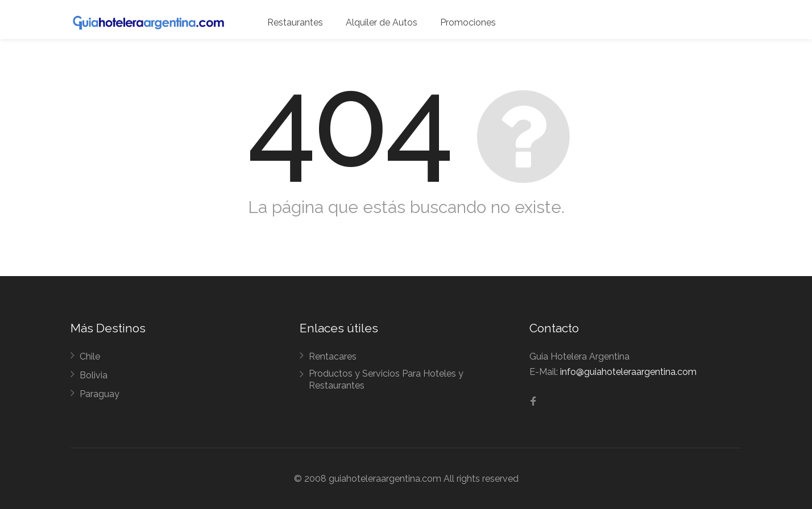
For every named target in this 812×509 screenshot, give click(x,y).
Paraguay (100, 394)
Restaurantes (295, 22)
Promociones (468, 22)
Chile (90, 356)
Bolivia (94, 375)
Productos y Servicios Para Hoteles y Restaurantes (386, 379)
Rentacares (333, 356)
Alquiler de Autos (382, 22)
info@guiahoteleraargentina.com (628, 372)
